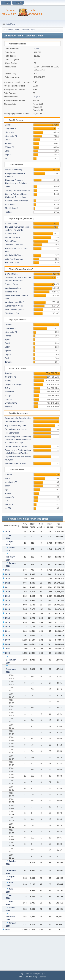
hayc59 (8, 354)
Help (22, 974)
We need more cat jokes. (16, 463)
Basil (7, 358)
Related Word (11, 241)
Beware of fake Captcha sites (18, 418)
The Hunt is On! (12, 313)
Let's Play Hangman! (14, 259)
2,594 (36, 49)
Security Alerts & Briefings (17, 201)
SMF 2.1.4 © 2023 (26, 977)
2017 (8, 605)
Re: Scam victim (12, 433)
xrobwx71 (9, 497)
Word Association (13, 237)
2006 (8, 653)
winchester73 (11, 136)
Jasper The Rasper (14, 384)
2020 (8, 592)
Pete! (7, 140)
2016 (8, 609)
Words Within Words (14, 255)
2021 (8, 587)
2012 (8, 627)
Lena (7, 151)
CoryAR (36, 97)
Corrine (8, 125)
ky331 (8, 340)
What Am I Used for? (14, 245)
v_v (7, 501)
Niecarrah (9, 132)
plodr (7, 486)
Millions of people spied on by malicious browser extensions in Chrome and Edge (18, 440)
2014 (8, 618)
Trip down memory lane (15, 425)
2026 (8, 531)
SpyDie (8, 351)
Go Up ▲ (42, 974)
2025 (8, 570)
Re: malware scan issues (16, 429)
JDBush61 (10, 147)
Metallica (9, 504)
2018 (8, 600)
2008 (8, 644)
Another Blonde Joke (14, 422)
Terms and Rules (31, 974)
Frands (8, 336)
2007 (8, 649)
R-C (7, 158)
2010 (8, 635)
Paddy (8, 343)
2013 (8, 622)
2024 (8, 574)
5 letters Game (11, 234)
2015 (8, 614)
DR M (7, 347)
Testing (8, 212)
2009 (8, 640)
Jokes (8, 187)
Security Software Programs (18, 190)
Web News (10, 205)
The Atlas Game (12, 263)
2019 (8, 596)
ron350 (8, 508)
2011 (8, 631)
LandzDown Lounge (14, 170)
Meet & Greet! (11, 208)
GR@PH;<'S (10, 128)
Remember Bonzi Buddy (16, 446)
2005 (8, 930)
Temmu (8, 143)
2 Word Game (11, 223)
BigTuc (8, 155)
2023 (8, 579)
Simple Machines (40, 977)
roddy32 (9, 395)
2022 (8, 583)
